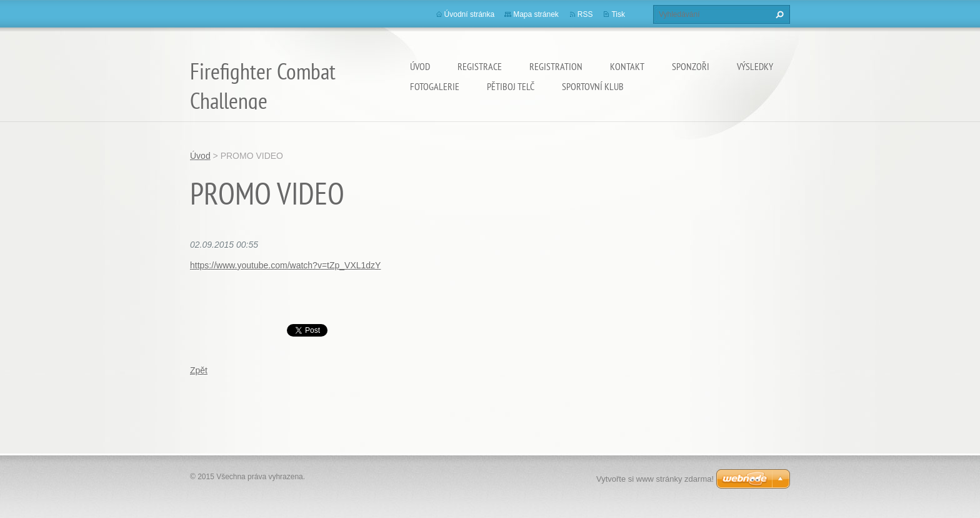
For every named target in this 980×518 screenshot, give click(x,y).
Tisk (618, 14)
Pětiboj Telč (511, 86)
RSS (585, 14)
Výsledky (755, 66)
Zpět (199, 370)
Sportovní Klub (593, 86)
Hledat (778, 14)
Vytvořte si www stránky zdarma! (655, 479)
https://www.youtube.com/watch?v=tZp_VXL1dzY (285, 265)
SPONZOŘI (691, 66)
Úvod (420, 66)
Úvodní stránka (470, 14)
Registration (556, 66)
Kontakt (627, 66)
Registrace (480, 66)
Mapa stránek (536, 14)
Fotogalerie (435, 86)
